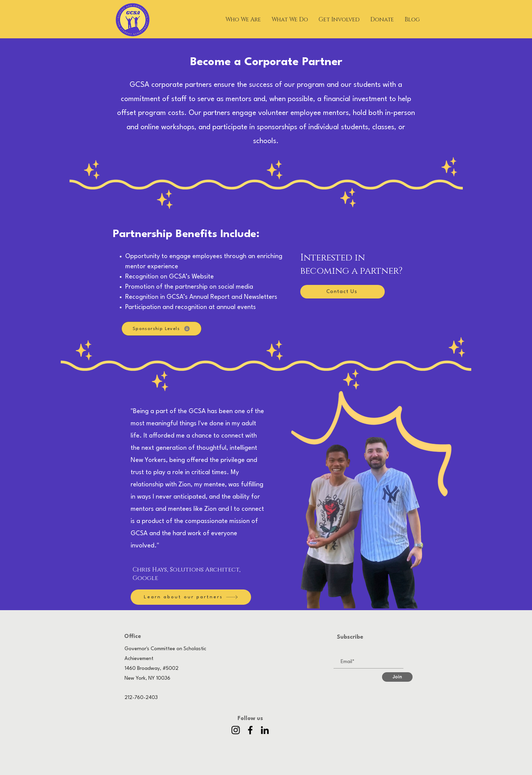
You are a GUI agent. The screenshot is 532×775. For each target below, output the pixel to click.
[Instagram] (236, 730)
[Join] (397, 677)
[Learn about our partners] (191, 597)
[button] (243, 20)
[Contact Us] (343, 292)
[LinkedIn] (265, 730)
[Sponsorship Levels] (161, 329)
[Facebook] (250, 730)
